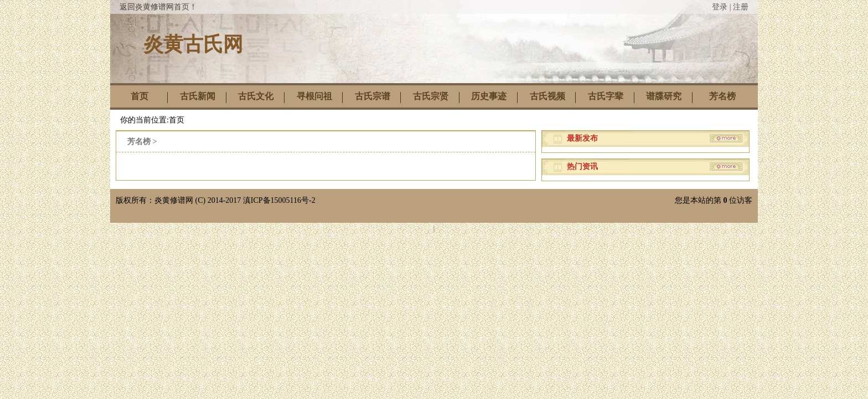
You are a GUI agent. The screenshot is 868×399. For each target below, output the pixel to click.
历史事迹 (489, 96)
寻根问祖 (314, 96)
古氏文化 (256, 96)
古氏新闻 (198, 96)
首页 (139, 96)
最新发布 (582, 138)
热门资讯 (582, 167)
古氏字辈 (606, 96)
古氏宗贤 (431, 96)
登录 (720, 7)
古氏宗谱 (373, 96)
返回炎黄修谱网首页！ (158, 7)
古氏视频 (547, 96)
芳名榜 (722, 96)
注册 (741, 7)
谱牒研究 (664, 96)
